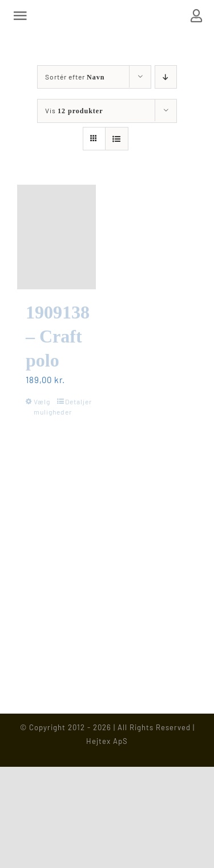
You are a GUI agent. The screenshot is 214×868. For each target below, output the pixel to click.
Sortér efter (75, 77)
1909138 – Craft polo (58, 336)
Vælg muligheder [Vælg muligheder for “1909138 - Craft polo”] (45, 407)
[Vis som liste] (117, 139)
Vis (74, 110)
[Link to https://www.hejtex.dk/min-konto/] (197, 16)
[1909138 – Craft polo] (56, 237)
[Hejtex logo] (107, 15)
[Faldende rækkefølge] (166, 77)
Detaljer (76, 401)
